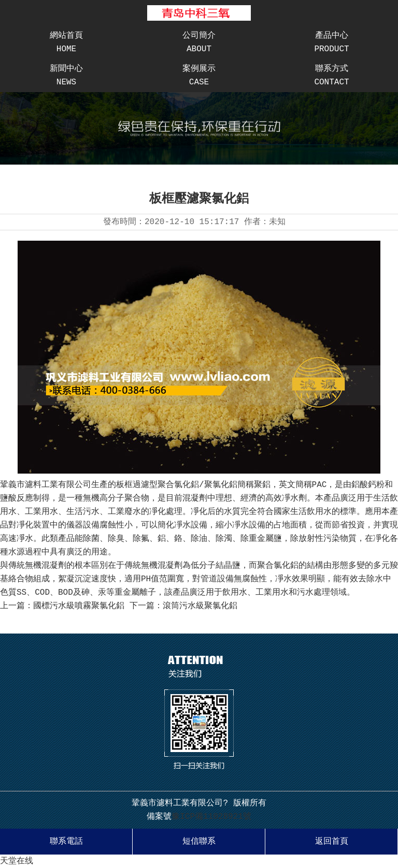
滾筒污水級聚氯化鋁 (200, 606)
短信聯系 (199, 842)
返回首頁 (332, 842)
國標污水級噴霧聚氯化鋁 (79, 606)
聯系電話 (66, 842)
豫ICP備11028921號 (211, 817)
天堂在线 (17, 861)
